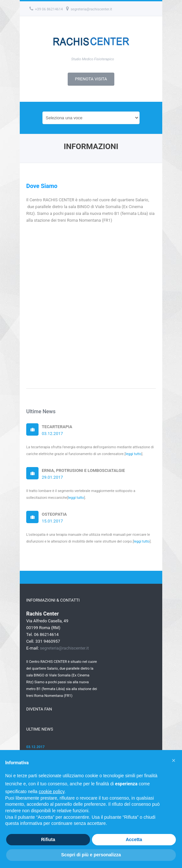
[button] (174, 760)
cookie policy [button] (52, 792)
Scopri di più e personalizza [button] (91, 855)
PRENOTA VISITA (91, 79)
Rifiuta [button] (48, 839)
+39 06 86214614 (46, 9)
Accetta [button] (134, 839)
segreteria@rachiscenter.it (89, 9)
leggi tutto (133, 454)
